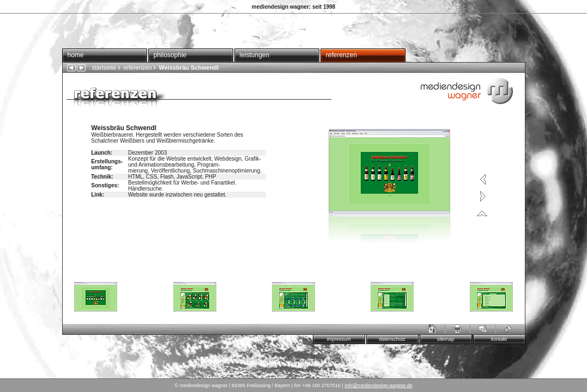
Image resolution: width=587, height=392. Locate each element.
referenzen (341, 55)
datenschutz (392, 339)
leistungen (255, 55)
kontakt (499, 339)
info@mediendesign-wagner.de (378, 385)
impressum (338, 339)
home (76, 55)
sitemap (446, 339)
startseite (104, 68)
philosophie (170, 55)
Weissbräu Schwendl (186, 68)
